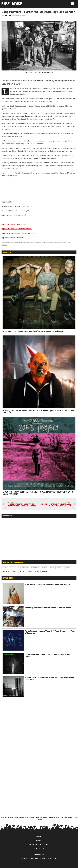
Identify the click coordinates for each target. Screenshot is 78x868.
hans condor (18, 242)
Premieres (45, 572)
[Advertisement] (39, 544)
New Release (7, 572)
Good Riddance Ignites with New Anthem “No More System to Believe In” (33, 331)
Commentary (35, 568)
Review (5, 568)
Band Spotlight (23, 568)
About (39, 837)
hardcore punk (28, 242)
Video (37, 572)
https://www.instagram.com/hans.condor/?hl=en (19, 233)
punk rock (50, 242)
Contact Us (39, 849)
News (15, 572)
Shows (52, 568)
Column (12, 568)
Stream (30, 572)
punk (44, 242)
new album (38, 242)
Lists (68, 568)
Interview (60, 568)
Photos (22, 572)
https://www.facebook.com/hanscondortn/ (17, 229)
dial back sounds (7, 242)
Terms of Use (39, 854)
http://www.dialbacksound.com (12, 238)
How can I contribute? (39, 845)
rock (56, 242)
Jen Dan (8, 16)
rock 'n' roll (63, 242)
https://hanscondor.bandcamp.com (14, 224)
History (39, 841)
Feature (45, 568)
